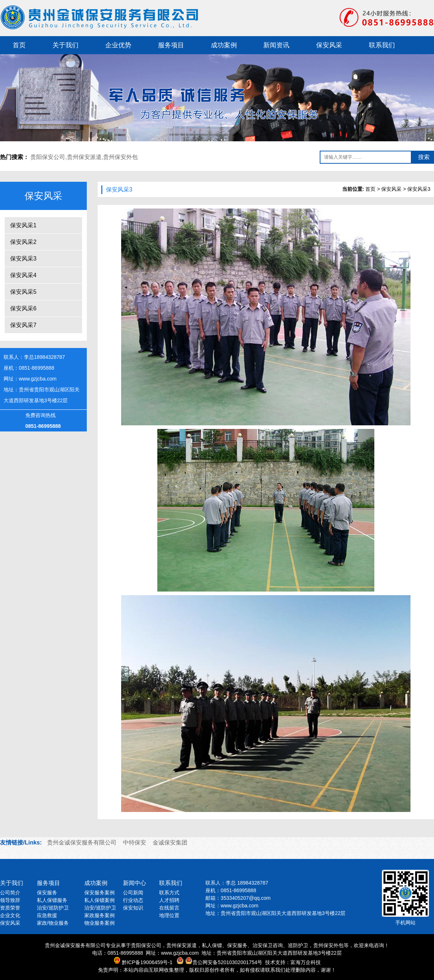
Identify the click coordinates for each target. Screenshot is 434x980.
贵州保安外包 (120, 157)
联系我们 (382, 45)
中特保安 (135, 843)
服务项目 (171, 45)
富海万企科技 (306, 962)
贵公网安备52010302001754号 (227, 962)
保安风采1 (23, 225)
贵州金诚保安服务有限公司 (82, 843)
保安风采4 (23, 275)
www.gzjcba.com (38, 379)
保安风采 (329, 45)
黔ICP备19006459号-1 (147, 962)
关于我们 (65, 45)
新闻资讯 (276, 45)
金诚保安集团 (170, 843)
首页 (19, 45)
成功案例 (224, 45)
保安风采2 (23, 242)
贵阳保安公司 (48, 157)
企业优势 (118, 45)
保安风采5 (23, 292)
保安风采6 (23, 308)
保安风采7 (23, 325)
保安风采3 (23, 259)
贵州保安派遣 (84, 157)
